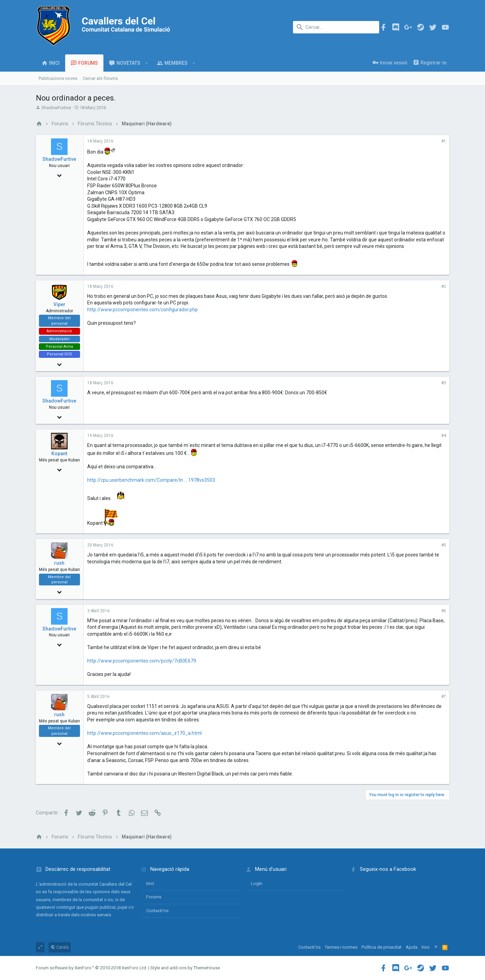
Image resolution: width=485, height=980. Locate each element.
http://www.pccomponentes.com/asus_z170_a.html (145, 733)
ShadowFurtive (56, 108)
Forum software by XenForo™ (92, 968)
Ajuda (412, 947)
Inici (150, 883)
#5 (444, 545)
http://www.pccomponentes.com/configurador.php (143, 310)
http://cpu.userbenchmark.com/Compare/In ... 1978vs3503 (151, 480)
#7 (444, 697)
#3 (444, 383)
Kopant (60, 453)
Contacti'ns (157, 911)
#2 (444, 286)
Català (60, 947)
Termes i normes (341, 947)
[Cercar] (336, 27)
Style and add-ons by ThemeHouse (185, 968)
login (257, 883)
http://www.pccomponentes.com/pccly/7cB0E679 (142, 661)
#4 (444, 436)
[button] (147, 63)
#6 (444, 611)
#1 (444, 141)
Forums (154, 897)
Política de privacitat (382, 947)
